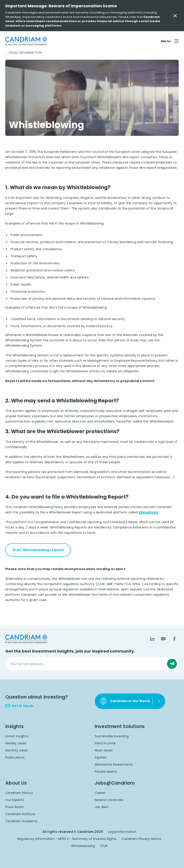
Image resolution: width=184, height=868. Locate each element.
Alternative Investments (114, 764)
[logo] (26, 41)
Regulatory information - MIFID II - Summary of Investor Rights (67, 839)
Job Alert (102, 807)
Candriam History (19, 793)
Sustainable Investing (112, 736)
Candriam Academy (21, 821)
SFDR (104, 846)
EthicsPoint (149, 512)
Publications (15, 757)
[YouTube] (163, 639)
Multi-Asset (104, 750)
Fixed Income (105, 743)
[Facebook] (174, 639)
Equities (101, 757)
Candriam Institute (20, 814)
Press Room (15, 807)
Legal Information (25, 53)
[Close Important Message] (175, 16)
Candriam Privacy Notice (141, 839)
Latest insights (17, 736)
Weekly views (16, 743)
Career (100, 793)
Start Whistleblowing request (38, 550)
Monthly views (16, 750)
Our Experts (14, 800)
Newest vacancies (109, 800)
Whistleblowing (83, 846)
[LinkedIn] (152, 639)
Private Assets (106, 772)
